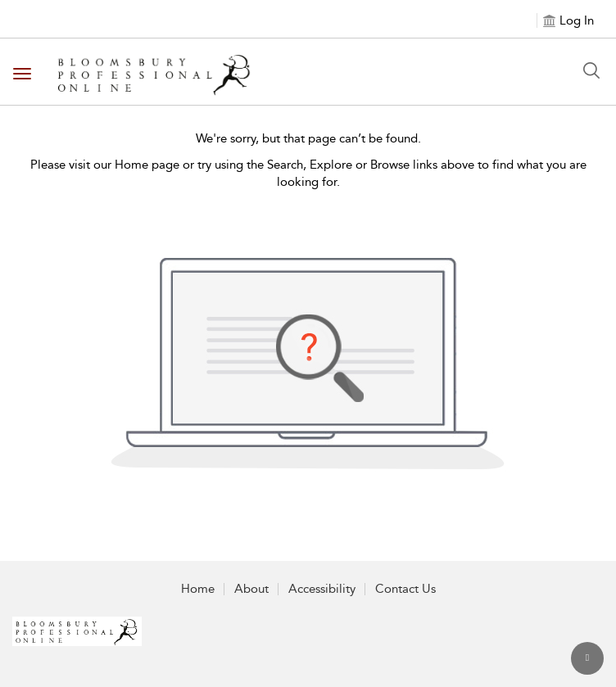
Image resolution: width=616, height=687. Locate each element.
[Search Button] (591, 70)
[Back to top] (587, 658)
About (251, 589)
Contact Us (405, 589)
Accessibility (322, 589)
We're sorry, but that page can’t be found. (308, 138)
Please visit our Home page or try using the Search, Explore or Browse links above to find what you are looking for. (308, 173)
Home (198, 589)
